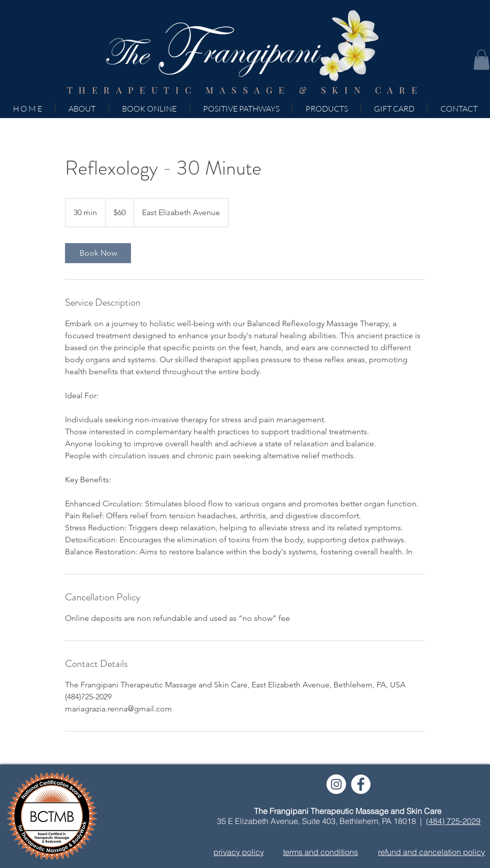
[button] (481, 60)
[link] (98, 253)
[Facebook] (361, 784)
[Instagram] (336, 784)
